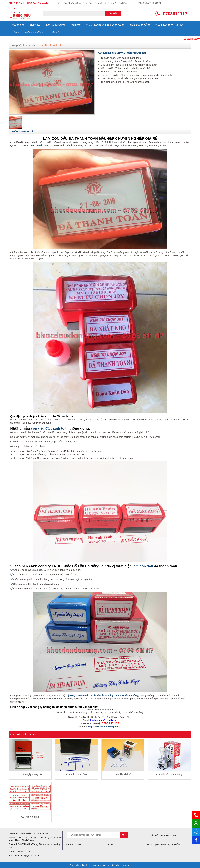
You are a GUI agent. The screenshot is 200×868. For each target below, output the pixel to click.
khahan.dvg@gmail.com (150, 3)
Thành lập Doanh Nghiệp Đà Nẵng (105, 25)
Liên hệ (55, 32)
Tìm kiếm (113, 14)
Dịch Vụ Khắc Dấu (56, 25)
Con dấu (76, 25)
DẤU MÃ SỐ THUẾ (30, 817)
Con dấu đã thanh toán (51, 45)
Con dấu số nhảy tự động (169, 774)
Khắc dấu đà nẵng (140, 25)
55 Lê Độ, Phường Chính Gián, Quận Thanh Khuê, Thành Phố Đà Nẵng (93, 3)
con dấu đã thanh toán (50, 428)
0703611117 (175, 14)
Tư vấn (15, 32)
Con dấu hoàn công (76, 774)
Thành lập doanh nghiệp (169, 25)
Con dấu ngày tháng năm (30, 774)
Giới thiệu (35, 25)
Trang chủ (18, 25)
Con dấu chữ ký (123, 774)
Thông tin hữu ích (35, 32)
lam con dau (143, 566)
